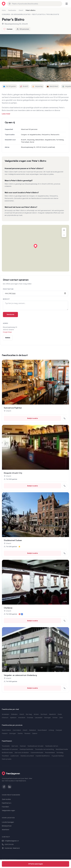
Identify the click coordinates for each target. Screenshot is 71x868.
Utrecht (21, 10)
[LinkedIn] (10, 787)
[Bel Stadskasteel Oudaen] (65, 553)
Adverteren (6, 830)
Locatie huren (15, 756)
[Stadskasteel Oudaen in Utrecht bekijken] (35, 515)
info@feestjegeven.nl (12, 841)
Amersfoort (22, 718)
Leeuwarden (39, 718)
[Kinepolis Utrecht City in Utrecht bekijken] (35, 447)
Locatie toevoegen (8, 822)
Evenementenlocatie (37, 753)
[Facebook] (4, 787)
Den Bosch (44, 714)
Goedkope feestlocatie (26, 749)
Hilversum (5, 718)
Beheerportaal (7, 826)
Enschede (30, 718)
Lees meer (6, 114)
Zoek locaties (6, 799)
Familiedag (60, 753)
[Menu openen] (67, 4)
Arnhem (36, 714)
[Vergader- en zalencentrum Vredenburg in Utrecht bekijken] (35, 650)
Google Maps (7, 332)
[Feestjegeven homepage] (4, 4)
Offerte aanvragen (35, 864)
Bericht (6, 299)
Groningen (47, 718)
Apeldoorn (13, 718)
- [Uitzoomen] (64, 235)
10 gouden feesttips (58, 756)
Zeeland (35, 733)
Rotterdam (14, 714)
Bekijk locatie (32, 418)
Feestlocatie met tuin (52, 746)
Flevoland (27, 733)
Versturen (10, 314)
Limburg (51, 730)
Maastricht (52, 714)
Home (4, 10)
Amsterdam (6, 714)
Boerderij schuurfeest (27, 756)
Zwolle (60, 714)
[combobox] (35, 4)
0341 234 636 (9, 844)
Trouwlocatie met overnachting (44, 749)
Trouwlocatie (6, 746)
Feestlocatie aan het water (35, 746)
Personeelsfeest (50, 753)
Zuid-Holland (17, 730)
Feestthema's (7, 803)
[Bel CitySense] (65, 621)
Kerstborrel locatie (7, 753)
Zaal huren (15, 746)
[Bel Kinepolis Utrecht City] (65, 486)
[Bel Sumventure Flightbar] (65, 418)
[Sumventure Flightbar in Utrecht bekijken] (35, 382)
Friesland (5, 733)
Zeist (61, 718)
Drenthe (20, 733)
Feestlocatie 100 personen (10, 749)
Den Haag (29, 714)
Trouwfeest (5, 756)
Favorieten (5, 807)
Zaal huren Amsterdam (22, 753)
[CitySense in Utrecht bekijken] (35, 582)
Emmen (55, 718)
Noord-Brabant (42, 730)
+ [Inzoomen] (64, 230)
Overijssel (59, 730)
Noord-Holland (6, 730)
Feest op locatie (7, 759)
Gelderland (32, 730)
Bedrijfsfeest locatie (62, 749)
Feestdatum (8, 289)
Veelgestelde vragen (8, 810)
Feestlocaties (12, 10)
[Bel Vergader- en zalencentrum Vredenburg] (65, 688)
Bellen (8, 338)
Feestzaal (23, 746)
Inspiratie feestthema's (43, 756)
